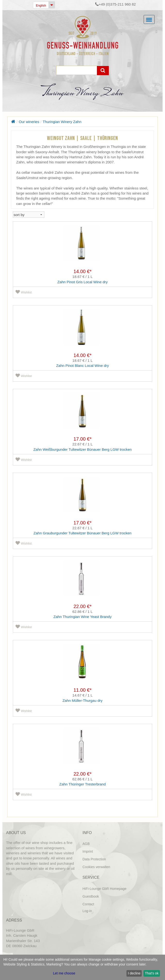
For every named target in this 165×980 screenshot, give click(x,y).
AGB (86, 844)
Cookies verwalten (96, 867)
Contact (88, 904)
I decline (134, 973)
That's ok (152, 973)
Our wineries (29, 122)
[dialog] (82, 967)
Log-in (87, 911)
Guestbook (91, 896)
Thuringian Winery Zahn (62, 122)
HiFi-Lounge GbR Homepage (105, 889)
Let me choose (64, 973)
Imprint (88, 851)
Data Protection (94, 859)
